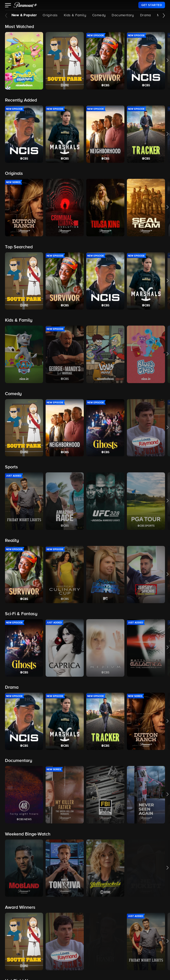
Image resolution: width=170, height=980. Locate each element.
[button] (8, 6)
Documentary (123, 15)
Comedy (99, 15)
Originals (50, 15)
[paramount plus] (25, 5)
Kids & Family (75, 15)
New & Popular (24, 15)
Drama (146, 15)
